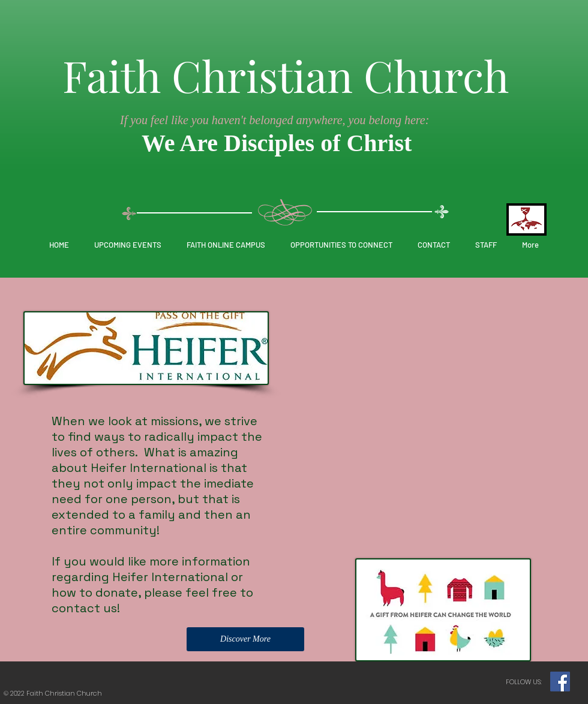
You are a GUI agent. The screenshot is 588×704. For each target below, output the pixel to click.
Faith (112, 75)
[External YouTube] (433, 376)
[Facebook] (560, 682)
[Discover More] (245, 639)
